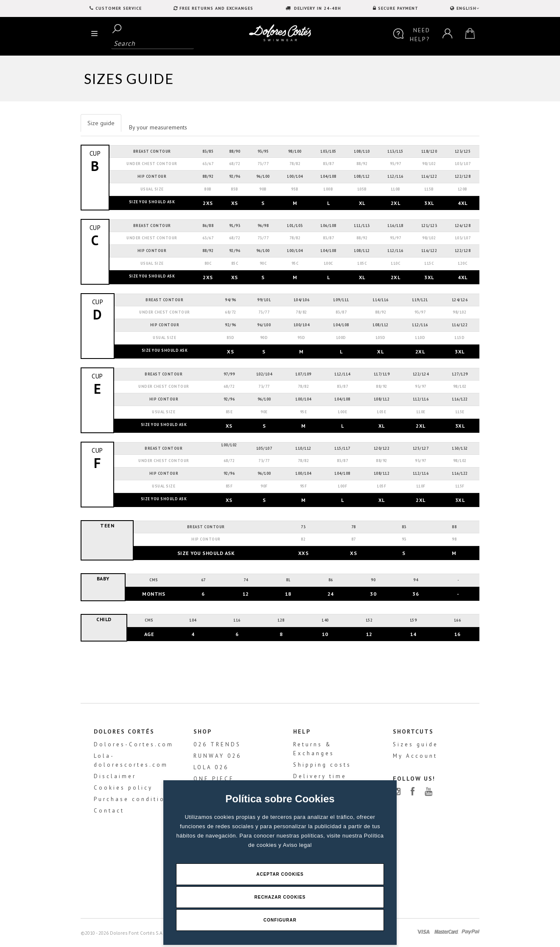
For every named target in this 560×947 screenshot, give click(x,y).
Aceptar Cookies (280, 874)
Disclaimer (115, 776)
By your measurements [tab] (158, 127)
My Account (415, 756)
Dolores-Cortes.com (134, 744)
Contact (109, 811)
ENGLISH (467, 8)
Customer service (119, 8)
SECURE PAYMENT (398, 8)
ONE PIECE (214, 779)
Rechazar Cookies (280, 897)
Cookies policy (123, 788)
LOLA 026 (211, 767)
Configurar (280, 920)
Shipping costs (322, 765)
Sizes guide (416, 744)
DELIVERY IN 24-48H (317, 8)
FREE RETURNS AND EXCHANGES (216, 8)
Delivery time (320, 776)
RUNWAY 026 (217, 756)
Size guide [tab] (101, 123)
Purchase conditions (134, 799)
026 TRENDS (217, 744)
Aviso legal (297, 845)
